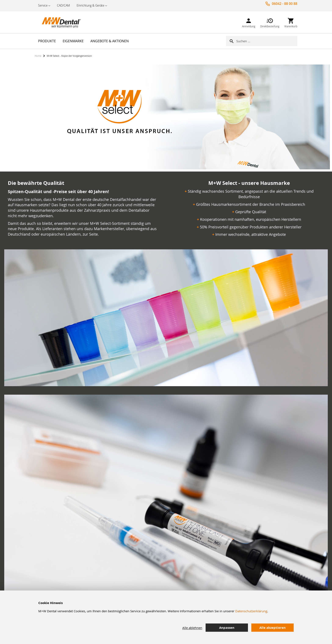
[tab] (300, 628)
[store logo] (56, 22)
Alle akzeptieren (273, 628)
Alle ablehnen (192, 628)
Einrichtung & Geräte (91, 5)
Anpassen (227, 628)
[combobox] (267, 41)
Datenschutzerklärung (251, 611)
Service (43, 5)
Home (38, 56)
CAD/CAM (63, 5)
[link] (249, 22)
